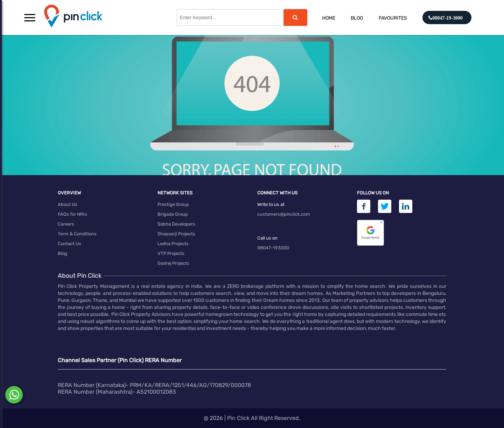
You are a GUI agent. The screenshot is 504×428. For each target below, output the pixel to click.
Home (329, 18)
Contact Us (69, 244)
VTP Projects (171, 253)
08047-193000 (273, 248)
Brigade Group (173, 214)
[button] (30, 18)
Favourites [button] (393, 18)
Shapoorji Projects (176, 234)
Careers (66, 224)
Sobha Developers (176, 224)
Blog (357, 18)
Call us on (267, 238)
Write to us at (271, 204)
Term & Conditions (77, 234)
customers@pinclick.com (284, 214)
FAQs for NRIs (72, 214)
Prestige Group (173, 204)
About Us (68, 204)
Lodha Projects (173, 244)
